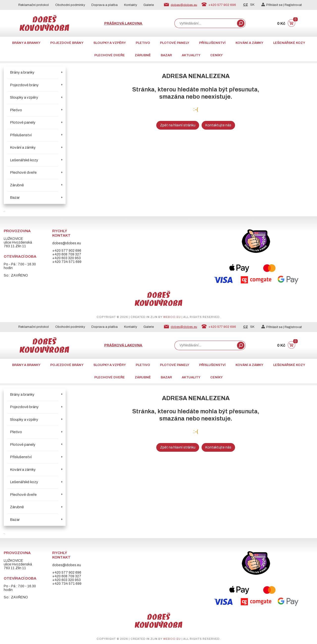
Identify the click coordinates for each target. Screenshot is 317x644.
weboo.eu (172, 317)
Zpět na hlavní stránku (178, 125)
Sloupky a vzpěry (110, 43)
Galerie (149, 5)
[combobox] (205, 23)
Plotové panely (175, 43)
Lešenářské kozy (289, 43)
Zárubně (143, 55)
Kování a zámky (249, 43)
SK (252, 5)
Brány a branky (26, 43)
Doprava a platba (105, 5)
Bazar (166, 55)
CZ (246, 5)
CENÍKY (216, 55)
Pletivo (143, 43)
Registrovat (293, 5)
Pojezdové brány (67, 43)
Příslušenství (212, 43)
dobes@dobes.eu (184, 5)
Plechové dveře (110, 55)
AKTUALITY (191, 55)
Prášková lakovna (124, 23)
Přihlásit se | (273, 5)
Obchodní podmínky (70, 5)
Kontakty (131, 5)
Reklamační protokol (34, 5)
